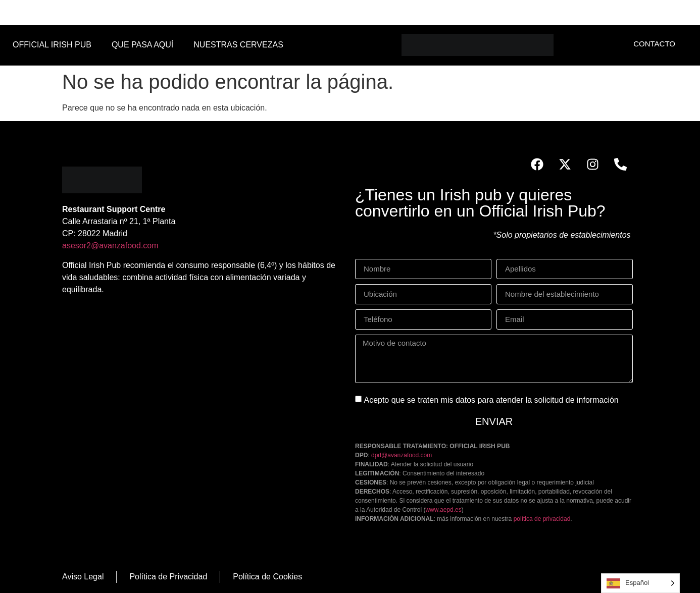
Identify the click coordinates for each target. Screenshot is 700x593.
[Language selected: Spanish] (640, 583)
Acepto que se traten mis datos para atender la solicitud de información (491, 400)
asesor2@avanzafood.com (110, 246)
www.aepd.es (443, 510)
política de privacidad (542, 519)
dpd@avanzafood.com (402, 455)
